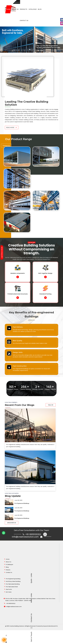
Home (8, 9)
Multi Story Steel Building (13, 581)
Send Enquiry (2, 252)
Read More (10, 127)
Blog (40, 9)
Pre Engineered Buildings (22, 503)
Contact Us (24, 21)
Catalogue (33, 9)
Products (24, 9)
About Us (15, 9)
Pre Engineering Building (13, 579)
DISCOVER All (12, 523)
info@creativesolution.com (27, 537)
